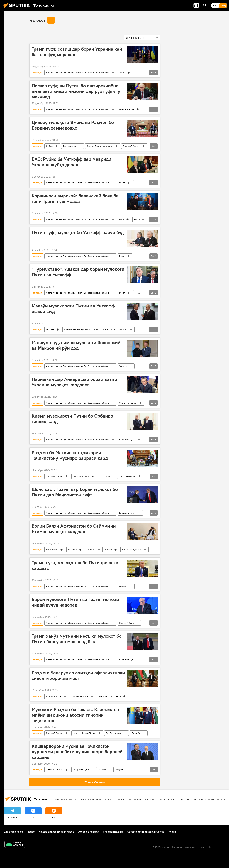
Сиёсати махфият (113, 832)
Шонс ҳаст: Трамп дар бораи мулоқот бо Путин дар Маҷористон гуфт (75, 492)
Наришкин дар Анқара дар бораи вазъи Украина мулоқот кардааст (74, 382)
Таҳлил (184, 799)
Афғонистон (52, 550)
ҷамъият (151, 799)
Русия (122, 183)
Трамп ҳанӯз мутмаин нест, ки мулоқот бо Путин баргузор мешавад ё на (77, 639)
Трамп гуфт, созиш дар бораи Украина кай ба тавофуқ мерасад (77, 52)
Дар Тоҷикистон (128, 476)
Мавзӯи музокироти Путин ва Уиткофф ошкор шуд (73, 309)
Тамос (31, 832)
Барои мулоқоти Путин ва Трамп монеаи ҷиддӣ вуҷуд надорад (75, 602)
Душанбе (72, 550)
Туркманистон (70, 146)
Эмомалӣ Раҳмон (131, 146)
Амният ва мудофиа (132, 550)
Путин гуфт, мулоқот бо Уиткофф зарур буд (78, 232)
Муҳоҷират (168, 799)
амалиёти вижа (127, 109)
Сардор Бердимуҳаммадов (100, 146)
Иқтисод (135, 799)
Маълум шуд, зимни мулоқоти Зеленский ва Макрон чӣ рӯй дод (76, 345)
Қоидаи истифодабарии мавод (56, 832)
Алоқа (172, 832)
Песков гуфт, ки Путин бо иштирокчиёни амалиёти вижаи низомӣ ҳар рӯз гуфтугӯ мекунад (76, 91)
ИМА (137, 183)
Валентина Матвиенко (84, 476)
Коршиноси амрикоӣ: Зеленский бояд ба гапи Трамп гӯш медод (75, 199)
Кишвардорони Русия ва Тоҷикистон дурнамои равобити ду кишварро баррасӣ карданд (77, 752)
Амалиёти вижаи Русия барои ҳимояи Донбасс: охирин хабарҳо (78, 73)
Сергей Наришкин (128, 403)
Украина (50, 329)
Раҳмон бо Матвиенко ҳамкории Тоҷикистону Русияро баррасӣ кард (70, 455)
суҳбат (120, 770)
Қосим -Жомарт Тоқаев (84, 733)
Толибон (91, 550)
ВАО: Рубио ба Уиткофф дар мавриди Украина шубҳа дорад (71, 162)
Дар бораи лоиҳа (14, 832)
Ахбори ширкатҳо (89, 832)
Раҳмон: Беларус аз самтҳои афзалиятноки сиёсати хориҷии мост (78, 676)
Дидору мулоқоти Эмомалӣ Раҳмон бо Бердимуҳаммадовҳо (73, 125)
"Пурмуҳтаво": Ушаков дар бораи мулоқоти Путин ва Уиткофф (78, 272)
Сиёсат (49, 146)
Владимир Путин (127, 439)
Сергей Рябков (126, 623)
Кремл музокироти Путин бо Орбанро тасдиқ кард (72, 419)
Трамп (122, 73)
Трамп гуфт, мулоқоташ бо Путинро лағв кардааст (75, 565)
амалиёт (123, 586)
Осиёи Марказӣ (91, 799)
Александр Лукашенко (110, 696)
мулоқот (37, 20)
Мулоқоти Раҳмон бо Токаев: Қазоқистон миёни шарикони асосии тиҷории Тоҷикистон (75, 715)
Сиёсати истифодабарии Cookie (146, 832)
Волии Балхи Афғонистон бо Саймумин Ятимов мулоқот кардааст (74, 529)
